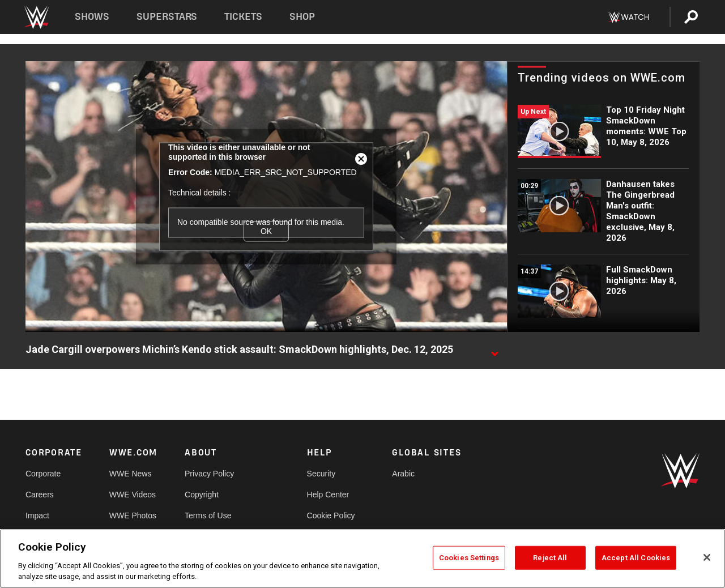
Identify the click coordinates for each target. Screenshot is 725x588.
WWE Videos (133, 495)
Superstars (167, 17)
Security (321, 474)
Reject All (550, 558)
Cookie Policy (331, 515)
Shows (92, 17)
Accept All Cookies (636, 558)
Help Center (328, 495)
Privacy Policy (209, 474)
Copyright (202, 495)
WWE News (131, 474)
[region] (362, 559)
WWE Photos (133, 515)
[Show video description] (494, 350)
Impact (37, 515)
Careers (40, 495)
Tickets (243, 17)
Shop (302, 17)
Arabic (403, 474)
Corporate (43, 474)
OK (266, 231)
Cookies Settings (469, 558)
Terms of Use (208, 515)
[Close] (707, 557)
